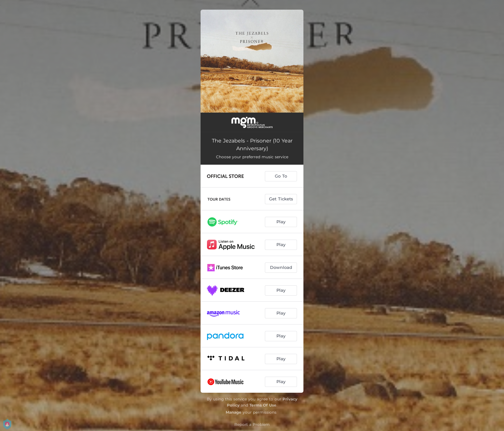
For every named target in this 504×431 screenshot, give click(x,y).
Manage (234, 412)
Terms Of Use (263, 405)
